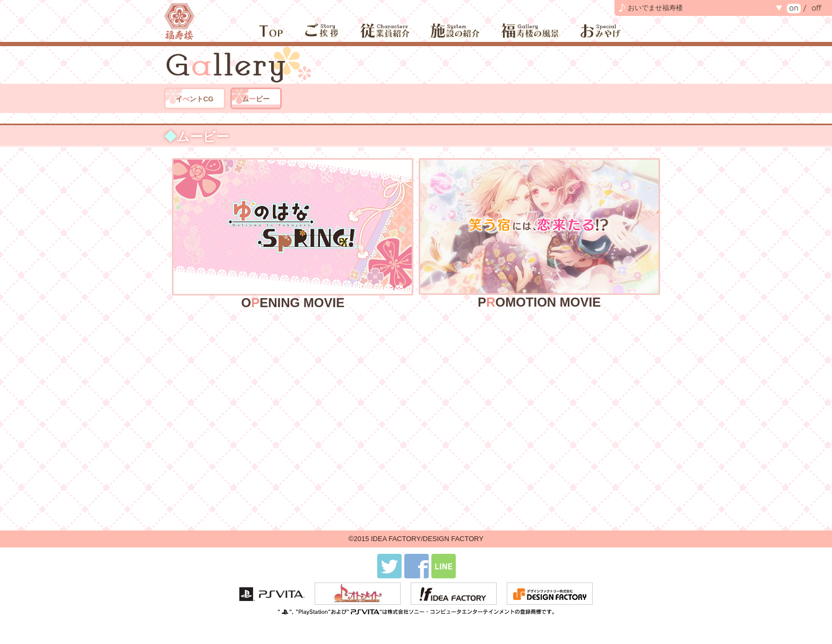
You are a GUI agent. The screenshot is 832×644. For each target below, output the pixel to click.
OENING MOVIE (293, 233)
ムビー (256, 99)
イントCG (195, 99)
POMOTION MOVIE (539, 233)
